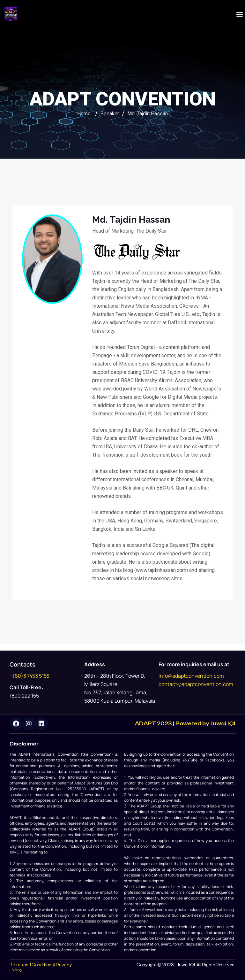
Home (84, 114)
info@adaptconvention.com (191, 676)
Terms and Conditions (32, 965)
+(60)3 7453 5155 (30, 676)
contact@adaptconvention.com (196, 684)
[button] (240, 14)
